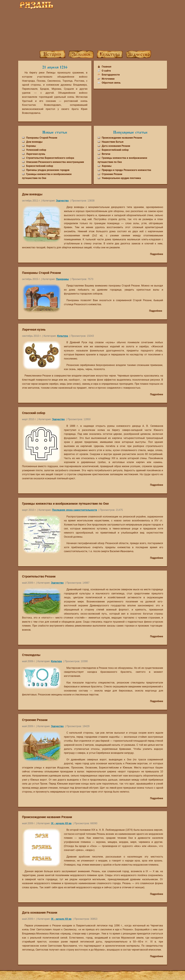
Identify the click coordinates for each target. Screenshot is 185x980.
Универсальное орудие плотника (121, 178)
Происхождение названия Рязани (122, 138)
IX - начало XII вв (61, 823)
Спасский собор (34, 413)
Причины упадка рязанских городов (48, 170)
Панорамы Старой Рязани (42, 138)
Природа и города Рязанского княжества (127, 170)
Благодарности (111, 75)
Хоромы (31, 146)
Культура (63, 336)
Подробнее (157, 254)
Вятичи (106, 154)
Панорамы (62, 279)
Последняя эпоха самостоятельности (75, 510)
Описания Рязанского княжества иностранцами (55, 162)
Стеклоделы (31, 655)
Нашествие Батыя (113, 142)
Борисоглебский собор (40, 166)
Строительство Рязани (39, 576)
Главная (107, 67)
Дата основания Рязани (116, 146)
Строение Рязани (112, 174)
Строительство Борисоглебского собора (50, 158)
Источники (108, 79)
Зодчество (62, 201)
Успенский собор (36, 150)
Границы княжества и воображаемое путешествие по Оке (65, 504)
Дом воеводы (34, 142)
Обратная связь (111, 83)
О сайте (106, 71)
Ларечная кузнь (36, 154)
